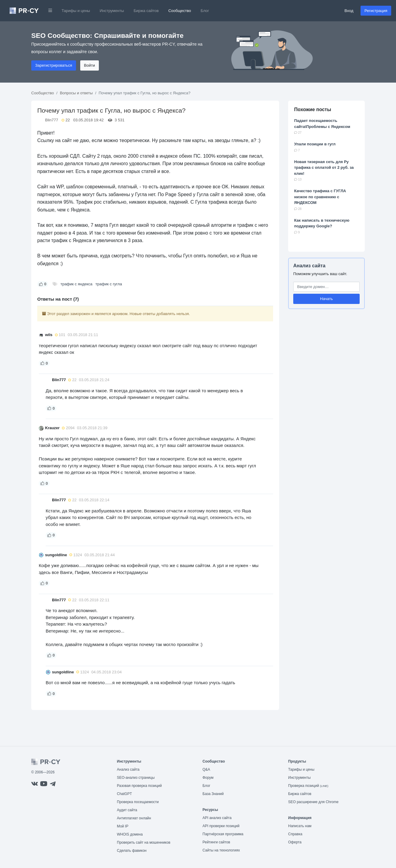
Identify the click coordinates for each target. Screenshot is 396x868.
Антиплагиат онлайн (134, 818)
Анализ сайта (309, 266)
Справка (295, 834)
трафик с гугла (109, 284)
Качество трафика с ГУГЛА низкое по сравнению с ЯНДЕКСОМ (320, 197)
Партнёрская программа (223, 834)
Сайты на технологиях (221, 850)
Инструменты (112, 11)
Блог (205, 11)
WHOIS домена (130, 834)
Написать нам (300, 826)
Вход (349, 11)
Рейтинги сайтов (216, 842)
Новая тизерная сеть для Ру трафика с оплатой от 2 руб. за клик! (324, 168)
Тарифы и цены (76, 11)
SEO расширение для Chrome (313, 802)
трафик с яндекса (76, 284)
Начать (326, 299)
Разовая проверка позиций (139, 786)
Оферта (295, 842)
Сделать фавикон (132, 851)
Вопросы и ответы (76, 93)
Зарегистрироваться (54, 65)
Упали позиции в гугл (315, 144)
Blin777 (52, 120)
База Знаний (213, 794)
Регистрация (376, 11)
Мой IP (123, 826)
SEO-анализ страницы (136, 778)
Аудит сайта (127, 810)
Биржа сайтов (146, 11)
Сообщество (180, 11)
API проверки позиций (221, 826)
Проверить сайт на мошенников (144, 842)
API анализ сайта (217, 818)
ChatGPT (124, 794)
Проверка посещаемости (138, 802)
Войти (90, 65)
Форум (208, 778)
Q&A (206, 769)
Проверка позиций (308, 786)
